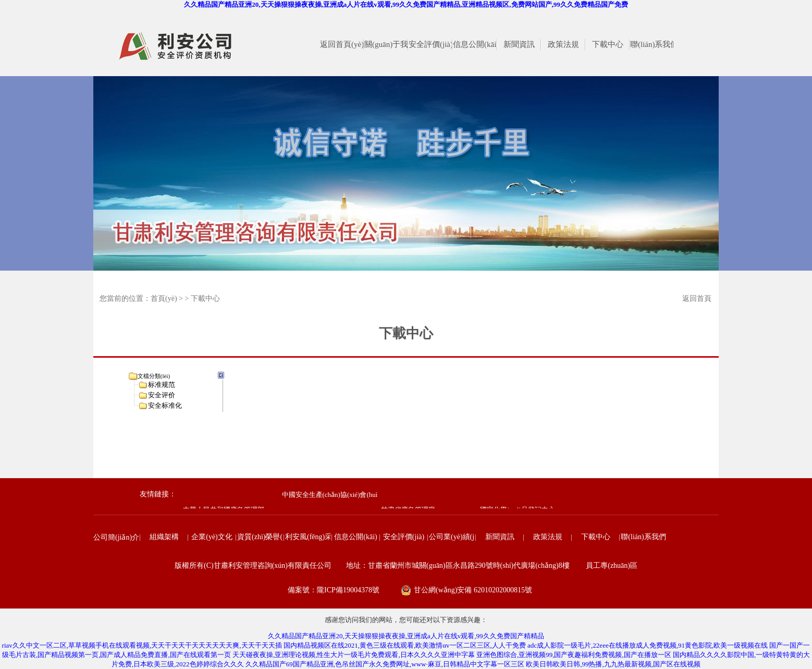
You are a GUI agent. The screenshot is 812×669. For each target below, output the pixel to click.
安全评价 (162, 395)
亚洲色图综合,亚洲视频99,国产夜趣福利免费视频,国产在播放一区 (574, 655)
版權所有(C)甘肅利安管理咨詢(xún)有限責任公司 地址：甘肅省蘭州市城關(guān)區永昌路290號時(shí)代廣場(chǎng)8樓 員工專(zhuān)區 (406, 565)
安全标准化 (165, 405)
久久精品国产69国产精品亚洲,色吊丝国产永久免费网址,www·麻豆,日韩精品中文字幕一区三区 (385, 664)
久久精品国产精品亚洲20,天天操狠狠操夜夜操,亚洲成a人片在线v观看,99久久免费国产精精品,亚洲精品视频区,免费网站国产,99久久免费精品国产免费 (406, 4)
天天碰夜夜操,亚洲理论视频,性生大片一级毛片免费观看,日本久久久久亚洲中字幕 (354, 655)
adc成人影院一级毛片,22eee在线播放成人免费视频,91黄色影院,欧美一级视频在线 (648, 645)
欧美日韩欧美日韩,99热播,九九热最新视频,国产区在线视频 (613, 664)
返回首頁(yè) (697, 301)
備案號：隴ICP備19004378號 (334, 590)
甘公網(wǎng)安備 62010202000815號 (473, 590)
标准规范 (162, 385)
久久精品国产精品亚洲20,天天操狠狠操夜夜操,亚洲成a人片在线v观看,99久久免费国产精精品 (406, 636)
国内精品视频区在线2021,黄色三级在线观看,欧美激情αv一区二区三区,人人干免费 (405, 645)
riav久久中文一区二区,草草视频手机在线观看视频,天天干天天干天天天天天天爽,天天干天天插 (142, 645)
